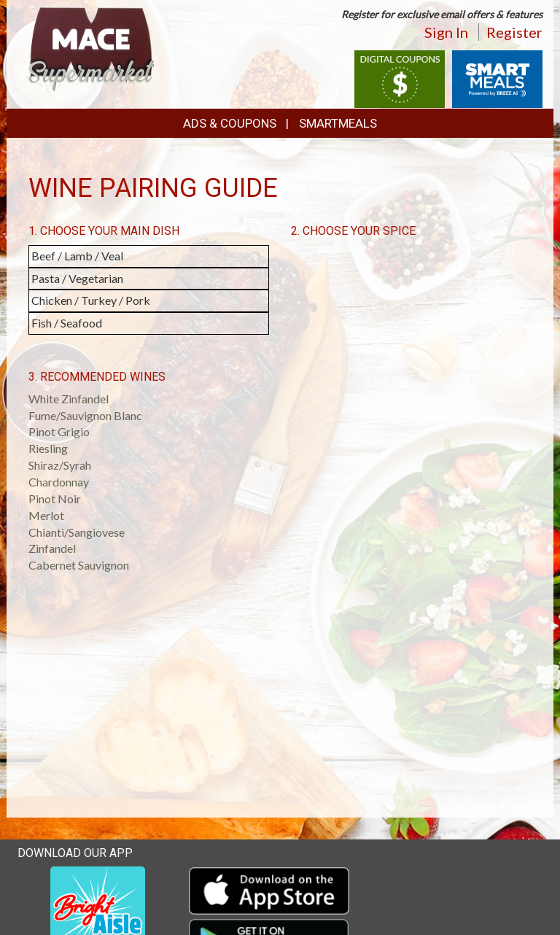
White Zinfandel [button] (69, 399)
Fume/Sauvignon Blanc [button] (85, 415)
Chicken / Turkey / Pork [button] (91, 300)
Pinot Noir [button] (55, 498)
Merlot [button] (46, 515)
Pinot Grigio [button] (59, 431)
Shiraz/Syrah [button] (60, 465)
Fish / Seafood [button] (67, 323)
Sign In (446, 32)
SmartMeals (338, 123)
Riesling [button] (48, 448)
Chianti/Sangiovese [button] (77, 532)
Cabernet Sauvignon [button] (79, 565)
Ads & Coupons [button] (230, 123)
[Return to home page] (91, 48)
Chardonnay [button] (59, 482)
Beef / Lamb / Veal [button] (77, 256)
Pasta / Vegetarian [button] (77, 278)
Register (514, 32)
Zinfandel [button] (52, 548)
